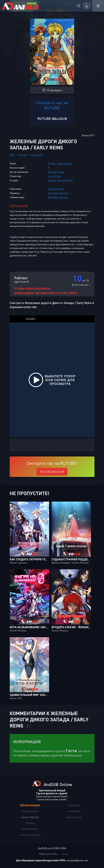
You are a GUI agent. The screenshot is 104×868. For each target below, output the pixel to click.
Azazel (51, 189)
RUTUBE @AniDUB (52, 118)
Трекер (65, 854)
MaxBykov (53, 197)
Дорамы (30, 823)
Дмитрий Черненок (58, 193)
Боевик (52, 163)
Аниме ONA (74, 811)
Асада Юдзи (54, 176)
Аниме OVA (37, 155)
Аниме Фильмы (30, 829)
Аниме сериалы (30, 811)
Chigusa (60, 189)
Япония (23, 155)
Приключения (65, 163)
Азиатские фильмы (30, 835)
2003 (12, 155)
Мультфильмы (74, 817)
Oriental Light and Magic (60, 180)
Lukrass (64, 197)
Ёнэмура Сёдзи (56, 172)
